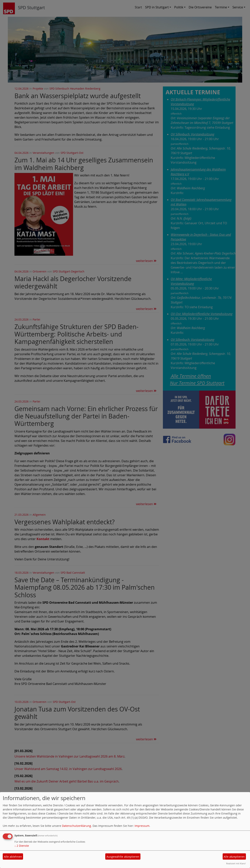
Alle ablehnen (13, 857)
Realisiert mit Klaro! (236, 863)
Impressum (142, 826)
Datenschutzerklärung (76, 826)
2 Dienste (22, 846)
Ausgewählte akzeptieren (123, 857)
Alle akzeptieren (234, 857)
